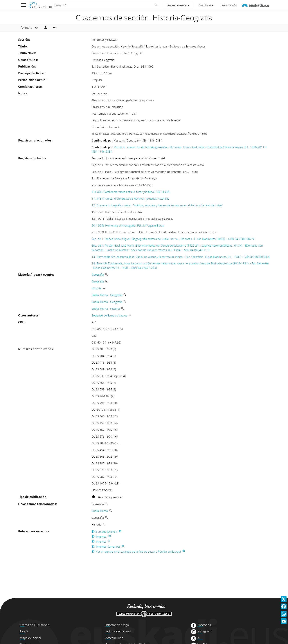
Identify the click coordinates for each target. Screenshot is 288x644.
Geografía (98, 281)
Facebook (204, 625)
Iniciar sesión (229, 5)
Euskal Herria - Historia (106, 309)
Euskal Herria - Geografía (107, 302)
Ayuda (24, 631)
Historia (96, 288)
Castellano (206, 5)
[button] (46, 28)
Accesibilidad (114, 638)
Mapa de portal (30, 638)
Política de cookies (118, 631)
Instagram (205, 631)
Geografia (98, 275)
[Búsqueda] (102, 5)
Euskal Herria (100, 511)
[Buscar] (156, 5)
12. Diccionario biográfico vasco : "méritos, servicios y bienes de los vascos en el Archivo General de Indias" (157, 205)
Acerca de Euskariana (34, 625)
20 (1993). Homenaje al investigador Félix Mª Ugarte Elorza (128, 225)
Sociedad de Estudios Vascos (109, 315)
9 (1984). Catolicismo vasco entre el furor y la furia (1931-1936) (131, 192)
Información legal (117, 625)
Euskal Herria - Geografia (107, 295)
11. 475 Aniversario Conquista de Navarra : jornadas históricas (130, 199)
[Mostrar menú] (23, 5)
